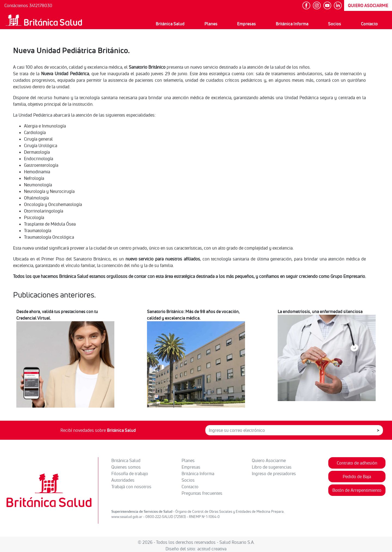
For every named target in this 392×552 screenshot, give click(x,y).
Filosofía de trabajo (130, 474)
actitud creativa (212, 549)
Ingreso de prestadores (274, 474)
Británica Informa (292, 24)
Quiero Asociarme (269, 460)
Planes (211, 24)
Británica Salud (170, 24)
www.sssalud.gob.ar (127, 517)
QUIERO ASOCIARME (368, 5)
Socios (335, 24)
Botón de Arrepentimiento (357, 490)
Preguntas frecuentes (202, 493)
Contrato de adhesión (357, 463)
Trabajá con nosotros (131, 487)
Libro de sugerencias (272, 467)
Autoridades (123, 480)
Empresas (246, 24)
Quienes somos (126, 467)
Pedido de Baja (357, 477)
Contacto (369, 24)
